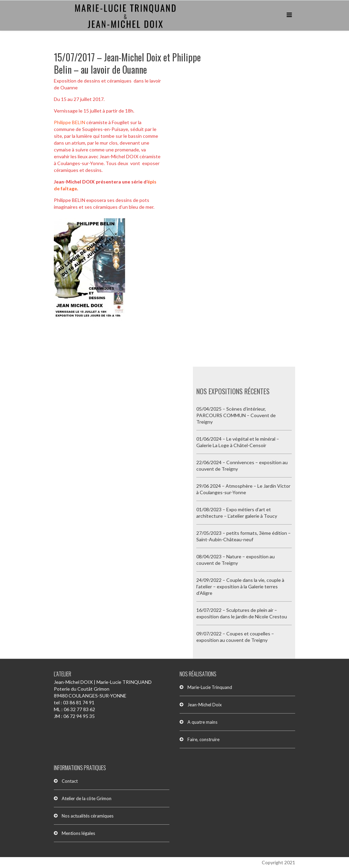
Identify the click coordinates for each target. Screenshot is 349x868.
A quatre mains (202, 722)
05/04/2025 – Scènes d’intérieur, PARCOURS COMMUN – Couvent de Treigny (236, 415)
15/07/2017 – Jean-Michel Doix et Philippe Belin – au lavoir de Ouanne (127, 63)
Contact (70, 781)
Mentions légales (78, 833)
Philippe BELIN (70, 122)
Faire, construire (203, 739)
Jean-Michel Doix (205, 705)
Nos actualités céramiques (88, 816)
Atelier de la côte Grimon (87, 798)
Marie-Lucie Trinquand (210, 687)
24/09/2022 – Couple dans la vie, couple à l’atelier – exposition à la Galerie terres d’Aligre (240, 586)
